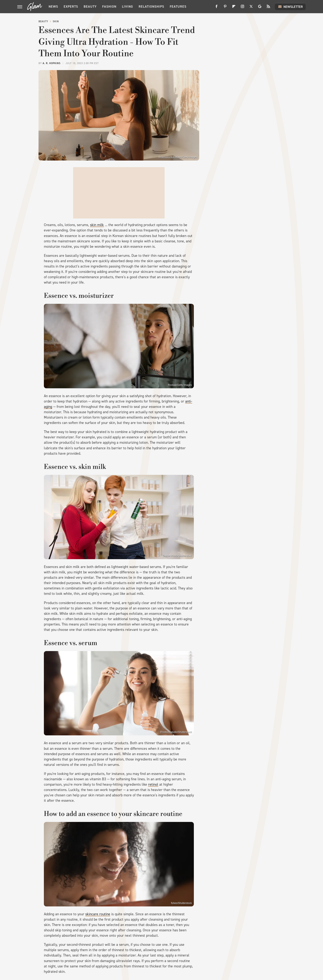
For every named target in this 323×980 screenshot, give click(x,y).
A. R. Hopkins (52, 63)
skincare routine (98, 914)
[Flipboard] (234, 8)
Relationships (151, 6)
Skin (56, 21)
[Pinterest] (225, 8)
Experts (71, 6)
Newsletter (290, 7)
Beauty (90, 6)
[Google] (260, 8)
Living (128, 6)
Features (178, 6)
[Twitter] (251, 8)
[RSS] (268, 8)
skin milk (97, 225)
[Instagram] (242, 8)
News (53, 6)
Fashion (109, 6)
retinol (153, 784)
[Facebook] (217, 8)
